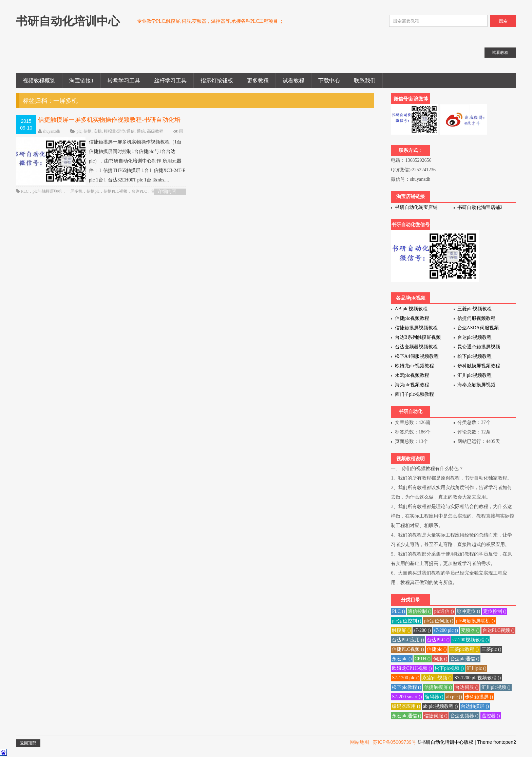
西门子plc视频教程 (414, 394)
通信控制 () (420, 611)
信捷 (88, 131)
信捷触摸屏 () (438, 687)
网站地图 (360, 742)
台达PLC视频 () (499, 630)
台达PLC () (438, 640)
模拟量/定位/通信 (119, 131)
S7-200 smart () (407, 697)
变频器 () (470, 630)
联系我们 (365, 81)
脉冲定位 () (468, 611)
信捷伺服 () (436, 716)
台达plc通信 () (465, 659)
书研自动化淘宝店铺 (416, 207)
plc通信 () (444, 611)
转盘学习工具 (124, 81)
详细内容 (167, 191)
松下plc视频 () (449, 668)
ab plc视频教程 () (441, 706)
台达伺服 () (467, 687)
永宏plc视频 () (437, 678)
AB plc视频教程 (411, 309)
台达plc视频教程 (474, 337)
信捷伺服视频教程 (476, 318)
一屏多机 (74, 191)
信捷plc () (437, 649)
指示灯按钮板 (217, 81)
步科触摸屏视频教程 (479, 366)
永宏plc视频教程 (412, 375)
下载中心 (329, 81)
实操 (98, 131)
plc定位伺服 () (439, 621)
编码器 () (434, 697)
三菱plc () (491, 649)
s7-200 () (422, 630)
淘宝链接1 (81, 81)
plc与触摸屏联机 (47, 191)
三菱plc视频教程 (474, 309)
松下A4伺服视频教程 (417, 356)
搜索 (503, 21)
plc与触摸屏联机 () (475, 621)
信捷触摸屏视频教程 (416, 328)
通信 (141, 131)
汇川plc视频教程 (474, 375)
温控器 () (491, 716)
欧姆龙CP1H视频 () (412, 668)
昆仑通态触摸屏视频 (479, 347)
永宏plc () (402, 659)
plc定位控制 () (406, 621)
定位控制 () (495, 611)
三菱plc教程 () (464, 649)
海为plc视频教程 (412, 385)
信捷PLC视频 (115, 191)
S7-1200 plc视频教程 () (478, 678)
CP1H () (423, 659)
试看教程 (293, 81)
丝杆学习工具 (170, 81)
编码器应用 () (406, 706)
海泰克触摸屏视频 (476, 385)
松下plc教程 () (406, 687)
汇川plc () (476, 668)
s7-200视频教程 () (470, 640)
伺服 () (440, 659)
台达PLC (139, 191)
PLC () (398, 611)
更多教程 (258, 81)
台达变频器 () (464, 716)
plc (79, 131)
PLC (25, 191)
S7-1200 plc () (406, 678)
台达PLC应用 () (408, 640)
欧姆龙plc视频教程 (414, 366)
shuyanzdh (51, 131)
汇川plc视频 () (496, 687)
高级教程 (155, 131)
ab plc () (454, 697)
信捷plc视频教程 (412, 318)
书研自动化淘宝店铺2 (480, 207)
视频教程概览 (39, 81)
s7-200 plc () (446, 630)
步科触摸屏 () (479, 697)
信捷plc (93, 191)
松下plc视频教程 (474, 356)
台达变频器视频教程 (416, 347)
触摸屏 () (401, 630)
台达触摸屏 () (475, 706)
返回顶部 (28, 743)
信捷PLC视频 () (408, 649)
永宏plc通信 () (406, 716)
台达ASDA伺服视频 (478, 328)
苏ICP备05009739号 (395, 742)
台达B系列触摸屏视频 (418, 337)
